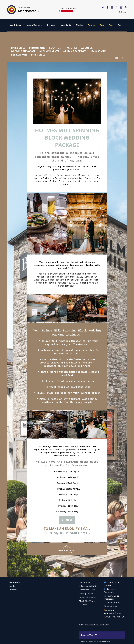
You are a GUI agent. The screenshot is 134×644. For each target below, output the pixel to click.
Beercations (19, 55)
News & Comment (34, 25)
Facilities (71, 48)
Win (102, 25)
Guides (79, 25)
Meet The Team (87, 601)
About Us (87, 48)
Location (55, 48)
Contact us (85, 582)
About (120, 25)
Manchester (15, 582)
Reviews (51, 25)
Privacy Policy (86, 594)
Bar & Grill (18, 48)
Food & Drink (15, 25)
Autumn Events (49, 51)
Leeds (12, 586)
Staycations (98, 51)
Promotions (37, 48)
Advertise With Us (88, 586)
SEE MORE (67, 520)
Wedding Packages (75, 51)
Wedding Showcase (23, 51)
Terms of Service (87, 597)
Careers (83, 605)
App (111, 25)
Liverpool (14, 590)
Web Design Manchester (89, 642)
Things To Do (65, 25)
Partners (91, 25)
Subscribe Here (87, 590)
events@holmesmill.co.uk (67, 533)
